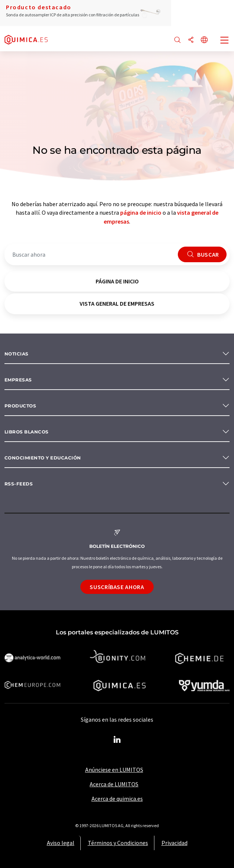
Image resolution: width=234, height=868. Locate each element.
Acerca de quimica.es (117, 799)
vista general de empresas (117, 303)
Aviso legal (61, 843)
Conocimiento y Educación (43, 458)
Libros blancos (27, 432)
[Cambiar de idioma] (204, 40)
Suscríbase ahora (117, 587)
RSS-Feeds (19, 484)
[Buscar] (177, 40)
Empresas (18, 380)
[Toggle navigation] (225, 41)
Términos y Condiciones (118, 843)
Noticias (17, 354)
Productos (20, 406)
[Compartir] (191, 40)
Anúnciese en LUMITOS (114, 770)
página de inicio (141, 212)
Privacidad (174, 843)
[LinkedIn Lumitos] (117, 740)
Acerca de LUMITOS (114, 784)
